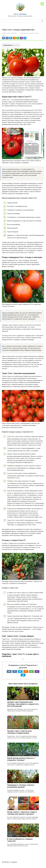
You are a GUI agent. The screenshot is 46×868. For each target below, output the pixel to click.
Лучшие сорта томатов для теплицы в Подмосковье (19, 732)
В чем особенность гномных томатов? (20, 840)
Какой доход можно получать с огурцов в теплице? (21, 759)
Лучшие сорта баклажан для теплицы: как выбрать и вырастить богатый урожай (23, 704)
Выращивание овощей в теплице (29, 33)
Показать (16, 45)
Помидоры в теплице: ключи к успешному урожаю (21, 786)
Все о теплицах (20, 14)
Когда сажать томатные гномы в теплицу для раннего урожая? (22, 813)
